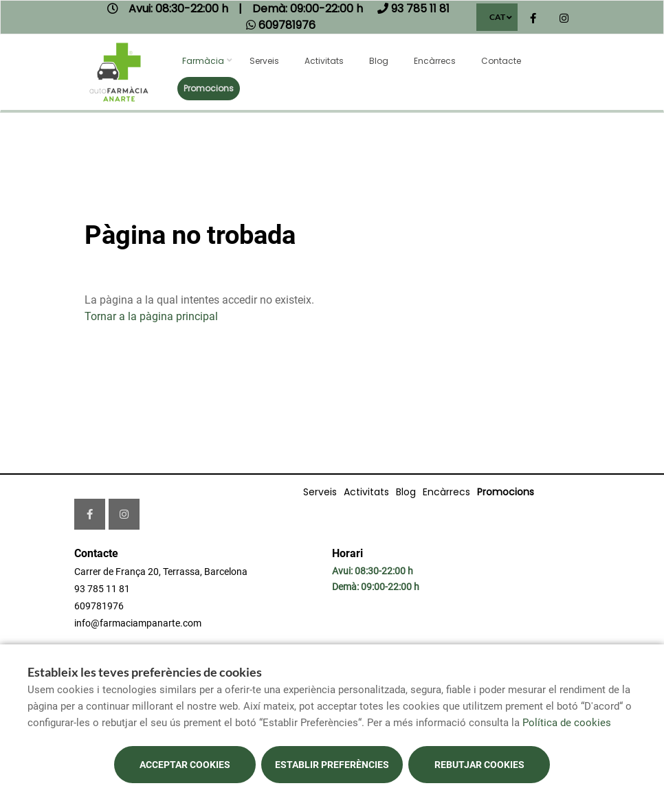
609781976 (99, 606)
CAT (497, 17)
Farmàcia (203, 61)
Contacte (501, 61)
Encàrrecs (435, 61)
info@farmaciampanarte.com (138, 623)
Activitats (324, 61)
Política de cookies (567, 723)
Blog (379, 61)
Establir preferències (332, 765)
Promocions (209, 88)
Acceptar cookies (185, 765)
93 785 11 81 (102, 589)
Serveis (264, 61)
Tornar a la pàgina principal (151, 316)
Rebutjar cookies (479, 765)
